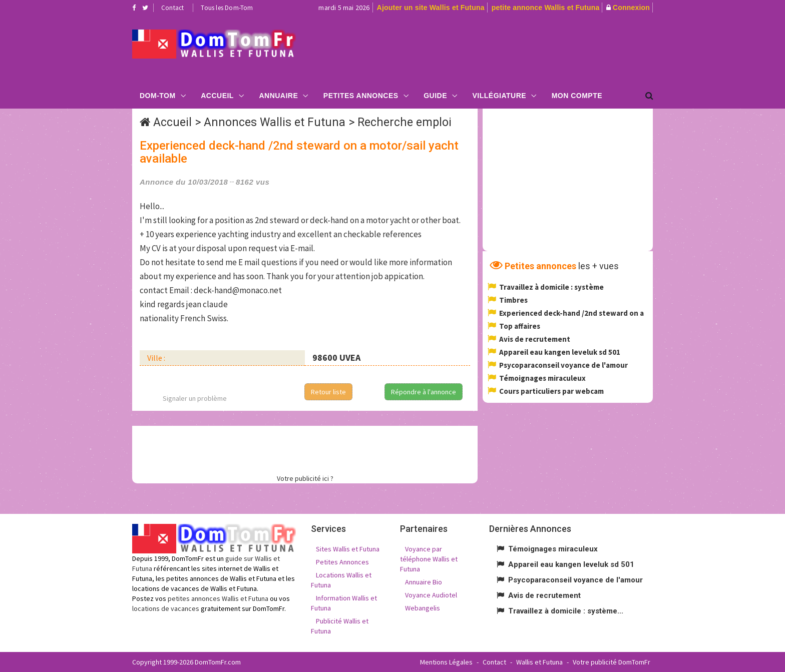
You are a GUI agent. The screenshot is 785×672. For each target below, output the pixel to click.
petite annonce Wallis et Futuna (546, 8)
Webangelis (423, 608)
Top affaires (520, 326)
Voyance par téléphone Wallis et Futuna (429, 559)
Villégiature (500, 96)
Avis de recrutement (535, 339)
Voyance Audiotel (431, 595)
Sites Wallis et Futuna (348, 549)
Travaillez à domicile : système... (566, 611)
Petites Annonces (361, 96)
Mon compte (577, 96)
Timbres (513, 300)
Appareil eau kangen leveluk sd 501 (560, 352)
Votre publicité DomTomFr (612, 662)
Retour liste (328, 392)
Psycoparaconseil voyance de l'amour (563, 365)
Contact (172, 8)
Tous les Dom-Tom (227, 8)
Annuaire (278, 96)
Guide (435, 96)
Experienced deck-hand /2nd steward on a (571, 313)
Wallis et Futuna (539, 662)
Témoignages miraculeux (542, 378)
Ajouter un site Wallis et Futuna (431, 8)
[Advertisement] (493, 48)
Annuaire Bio (424, 582)
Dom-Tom (158, 96)
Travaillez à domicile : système (551, 287)
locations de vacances (166, 608)
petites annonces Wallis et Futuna (218, 598)
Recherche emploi (405, 122)
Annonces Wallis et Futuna (275, 122)
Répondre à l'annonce (424, 392)
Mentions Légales (446, 662)
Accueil (217, 96)
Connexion (631, 8)
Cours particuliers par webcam (551, 391)
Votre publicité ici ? (305, 478)
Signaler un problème (195, 398)
